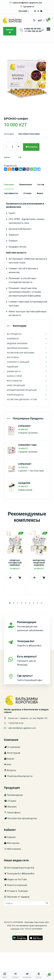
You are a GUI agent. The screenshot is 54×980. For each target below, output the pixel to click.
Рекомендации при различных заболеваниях (32, 626)
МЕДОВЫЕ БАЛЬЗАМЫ (27, 343)
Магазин (10, 807)
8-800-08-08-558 (32, 29)
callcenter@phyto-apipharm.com (26, 3)
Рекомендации (13, 795)
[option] (27, 78)
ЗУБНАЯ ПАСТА (27, 371)
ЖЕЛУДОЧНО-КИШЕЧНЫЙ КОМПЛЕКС (39, 563)
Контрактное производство (20, 818)
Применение (26, 184)
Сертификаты (11, 193)
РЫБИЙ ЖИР (27, 367)
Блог (8, 764)
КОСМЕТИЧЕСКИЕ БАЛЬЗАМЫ (27, 353)
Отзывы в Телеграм (16, 891)
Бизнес (9, 759)
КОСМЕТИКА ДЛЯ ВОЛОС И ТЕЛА (27, 399)
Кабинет (10, 31)
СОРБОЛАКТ (25, 464)
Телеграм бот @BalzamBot (19, 874)
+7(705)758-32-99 (16, 723)
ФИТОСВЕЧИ (27, 357)
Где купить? (27, 7)
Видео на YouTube (15, 879)
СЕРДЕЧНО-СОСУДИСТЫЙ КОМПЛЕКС (15, 563)
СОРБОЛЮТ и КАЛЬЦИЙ (27, 362)
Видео (40, 193)
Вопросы (10, 770)
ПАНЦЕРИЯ (24, 483)
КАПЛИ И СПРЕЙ (27, 376)
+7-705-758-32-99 (33, 31)
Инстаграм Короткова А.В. (19, 868)
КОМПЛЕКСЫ (27, 339)
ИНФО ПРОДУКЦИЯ (27, 385)
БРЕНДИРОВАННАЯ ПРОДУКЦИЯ (27, 390)
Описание (9, 184)
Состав (41, 184)
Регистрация (12, 753)
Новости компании (15, 885)
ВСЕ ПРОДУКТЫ (27, 334)
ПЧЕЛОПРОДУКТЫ (27, 395)
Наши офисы (12, 812)
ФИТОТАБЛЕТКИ (27, 381)
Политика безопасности (18, 776)
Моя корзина (12, 849)
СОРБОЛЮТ (24, 426)
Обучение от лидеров (17, 897)
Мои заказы (12, 843)
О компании (12, 747)
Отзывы (27, 193)
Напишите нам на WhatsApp (32, 661)
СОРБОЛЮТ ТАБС (28, 445)
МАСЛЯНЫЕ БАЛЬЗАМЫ (29, 134)
